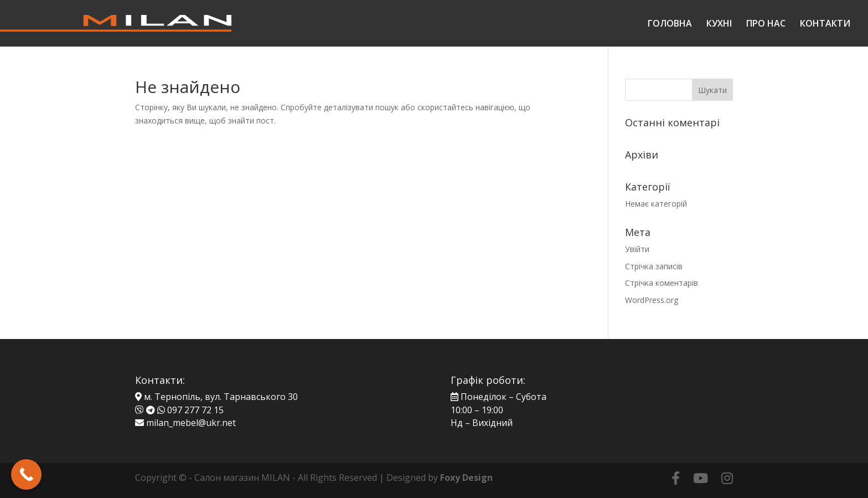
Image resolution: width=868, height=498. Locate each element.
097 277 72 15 (195, 410)
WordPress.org (652, 300)
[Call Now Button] (26, 474)
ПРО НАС (766, 24)
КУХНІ (719, 24)
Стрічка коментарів (662, 283)
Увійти (637, 249)
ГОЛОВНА (670, 24)
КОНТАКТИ (825, 24)
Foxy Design (466, 478)
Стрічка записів (654, 266)
